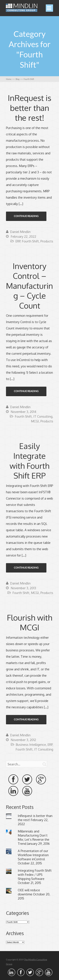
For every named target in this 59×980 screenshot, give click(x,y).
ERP (18, 241)
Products (47, 241)
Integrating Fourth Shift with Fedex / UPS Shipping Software (35, 875)
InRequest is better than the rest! (30, 108)
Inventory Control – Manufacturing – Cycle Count (29, 286)
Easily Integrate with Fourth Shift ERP (29, 461)
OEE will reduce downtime (29, 892)
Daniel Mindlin (20, 232)
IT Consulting (43, 416)
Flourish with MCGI (30, 622)
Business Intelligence (31, 745)
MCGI (35, 421)
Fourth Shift (30, 241)
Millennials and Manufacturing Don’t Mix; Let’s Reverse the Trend (34, 837)
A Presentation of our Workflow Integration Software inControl (33, 855)
